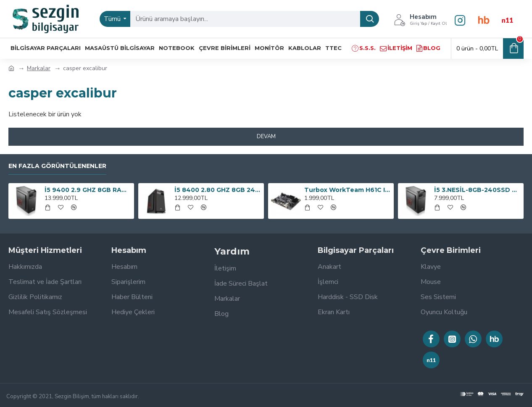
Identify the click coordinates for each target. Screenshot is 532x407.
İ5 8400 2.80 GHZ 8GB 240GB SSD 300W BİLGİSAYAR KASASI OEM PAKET (218, 190)
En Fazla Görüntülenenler (57, 166)
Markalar (39, 68)
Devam (266, 137)
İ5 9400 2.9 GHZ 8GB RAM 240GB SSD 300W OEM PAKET (88, 190)
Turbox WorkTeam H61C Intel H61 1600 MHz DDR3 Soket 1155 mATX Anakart (348, 190)
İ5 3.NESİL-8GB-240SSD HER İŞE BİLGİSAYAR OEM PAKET (477, 190)
